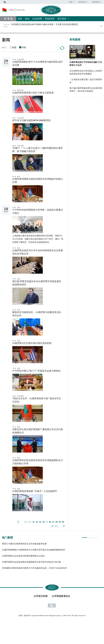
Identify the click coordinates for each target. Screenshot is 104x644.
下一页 (64, 526)
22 (37, 522)
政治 (27, 19)
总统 (20, 19)
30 (63, 522)
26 (50, 522)
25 (47, 522)
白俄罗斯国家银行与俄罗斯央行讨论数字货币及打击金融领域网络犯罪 (34, 550)
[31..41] (55, 526)
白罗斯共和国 (41, 596)
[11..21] (27, 522)
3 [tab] (95, 536)
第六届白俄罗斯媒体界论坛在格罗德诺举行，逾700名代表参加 (86, 90)
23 (40, 522)
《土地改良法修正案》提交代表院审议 (86, 81)
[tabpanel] (50, 557)
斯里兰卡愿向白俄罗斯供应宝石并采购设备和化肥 (24, 544)
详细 (24, 47)
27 (53, 522)
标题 (14, 47)
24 (43, 522)
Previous (18, 522)
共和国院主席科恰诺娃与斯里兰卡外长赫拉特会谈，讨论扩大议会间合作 (35, 568)
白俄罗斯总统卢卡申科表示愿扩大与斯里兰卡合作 (86, 64)
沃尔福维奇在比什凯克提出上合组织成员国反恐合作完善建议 (86, 72)
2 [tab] (90, 536)
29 (60, 522)
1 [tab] (84, 536)
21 (34, 522)
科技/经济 (50, 19)
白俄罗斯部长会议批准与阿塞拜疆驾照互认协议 (23, 556)
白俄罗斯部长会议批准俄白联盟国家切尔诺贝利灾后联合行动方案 (31, 562)
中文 (10, 19)
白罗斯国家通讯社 (61, 596)
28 (56, 522)
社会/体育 (37, 19)
